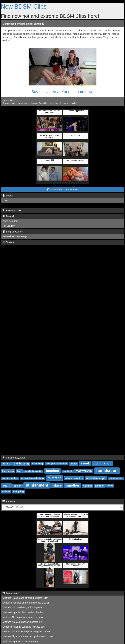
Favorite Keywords (14, 458)
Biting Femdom (10, 221)
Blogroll (8, 216)
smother (73, 485)
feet (19, 471)
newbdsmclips (116, 478)
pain (14, 103)
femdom (53, 471)
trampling (59, 103)
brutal (52, 103)
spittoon (100, 486)
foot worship (84, 471)
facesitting (44, 103)
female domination (33, 471)
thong (110, 486)
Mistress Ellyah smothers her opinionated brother (28, 636)
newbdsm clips (71, 103)
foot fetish (67, 471)
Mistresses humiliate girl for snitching (23, 24)
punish (17, 486)
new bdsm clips (74, 478)
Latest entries (11, 593)
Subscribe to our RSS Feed (62, 189)
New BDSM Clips (24, 7)
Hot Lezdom (9, 226)
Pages (8, 196)
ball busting (21, 464)
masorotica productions (33, 478)
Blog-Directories (13, 232)
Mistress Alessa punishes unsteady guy (23, 617)
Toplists (8, 242)
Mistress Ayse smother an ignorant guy (22, 622)
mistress (55, 478)
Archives (9, 501)
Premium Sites (12, 210)
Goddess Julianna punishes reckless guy (24, 627)
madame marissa (10, 478)
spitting (87, 486)
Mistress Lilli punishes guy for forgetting (23, 607)
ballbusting (37, 464)
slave (57, 485)
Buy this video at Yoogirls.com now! (62, 92)
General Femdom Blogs (15, 236)
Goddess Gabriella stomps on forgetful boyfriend (27, 632)
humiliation (107, 471)
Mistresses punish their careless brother (23, 612)
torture (6, 492)
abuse (6, 464)
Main (5, 200)
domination (22, 103)
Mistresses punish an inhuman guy (20, 641)
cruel (85, 463)
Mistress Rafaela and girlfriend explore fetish (25, 598)
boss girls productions (57, 464)
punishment (33, 103)
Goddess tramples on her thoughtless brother (26, 603)
